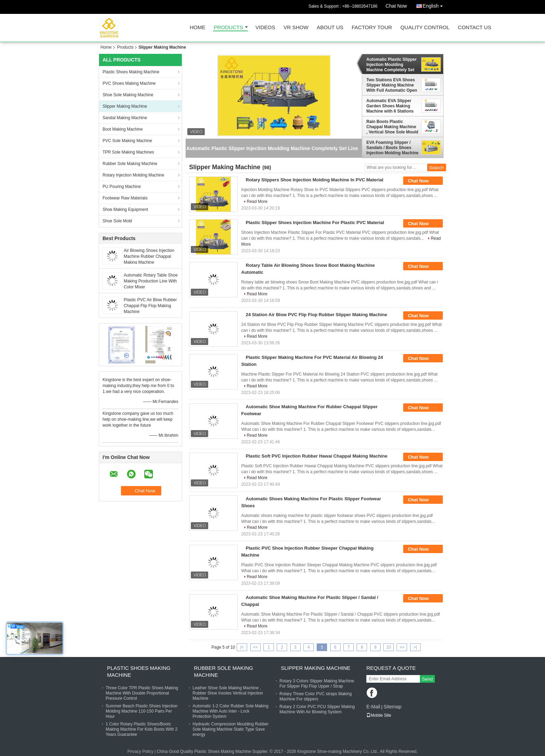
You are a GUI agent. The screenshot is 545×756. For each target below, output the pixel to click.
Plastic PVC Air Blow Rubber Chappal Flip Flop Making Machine (150, 306)
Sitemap (392, 707)
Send (427, 679)
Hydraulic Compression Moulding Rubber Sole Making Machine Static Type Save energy (231, 729)
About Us (330, 28)
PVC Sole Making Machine (127, 141)
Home (198, 28)
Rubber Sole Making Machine (130, 164)
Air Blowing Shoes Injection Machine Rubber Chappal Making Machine (149, 256)
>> (402, 647)
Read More (257, 202)
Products (228, 28)
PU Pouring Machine (122, 187)
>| (415, 647)
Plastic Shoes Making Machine (131, 72)
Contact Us (474, 28)
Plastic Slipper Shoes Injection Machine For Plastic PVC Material (315, 223)
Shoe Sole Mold (117, 221)
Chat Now (396, 6)
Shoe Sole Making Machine (128, 95)
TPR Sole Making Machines (128, 152)
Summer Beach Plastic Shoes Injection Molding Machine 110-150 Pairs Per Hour (142, 711)
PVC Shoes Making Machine (129, 83)
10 (388, 647)
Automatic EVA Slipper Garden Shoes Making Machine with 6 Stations (390, 106)
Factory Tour (372, 28)
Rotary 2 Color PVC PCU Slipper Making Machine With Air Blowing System (317, 709)
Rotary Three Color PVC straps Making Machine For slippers (316, 696)
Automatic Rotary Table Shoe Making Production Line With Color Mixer (151, 281)
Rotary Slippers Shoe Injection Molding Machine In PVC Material (315, 180)
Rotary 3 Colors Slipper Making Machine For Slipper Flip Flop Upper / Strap (317, 684)
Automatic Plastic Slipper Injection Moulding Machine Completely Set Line (392, 65)
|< (242, 647)
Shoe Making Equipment (125, 209)
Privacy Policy (140, 751)
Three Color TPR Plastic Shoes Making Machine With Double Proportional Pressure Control (142, 693)
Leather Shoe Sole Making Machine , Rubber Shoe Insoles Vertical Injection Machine (228, 693)
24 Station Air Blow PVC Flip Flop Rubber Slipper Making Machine (316, 315)
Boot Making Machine (123, 129)
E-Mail (373, 707)
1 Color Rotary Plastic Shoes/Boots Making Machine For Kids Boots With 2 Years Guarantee (142, 729)
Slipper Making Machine (125, 106)
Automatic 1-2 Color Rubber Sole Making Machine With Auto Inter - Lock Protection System (230, 711)
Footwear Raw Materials (125, 198)
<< (255, 647)
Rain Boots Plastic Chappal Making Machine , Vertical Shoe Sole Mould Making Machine (392, 127)
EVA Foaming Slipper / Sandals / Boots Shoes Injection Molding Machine (392, 148)
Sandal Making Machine (125, 118)
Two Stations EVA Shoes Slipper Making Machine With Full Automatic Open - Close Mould (392, 85)
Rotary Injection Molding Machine (133, 175)
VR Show (296, 28)
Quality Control (425, 28)
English (434, 5)
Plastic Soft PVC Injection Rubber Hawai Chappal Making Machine (316, 456)
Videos (265, 28)
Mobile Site (379, 715)
